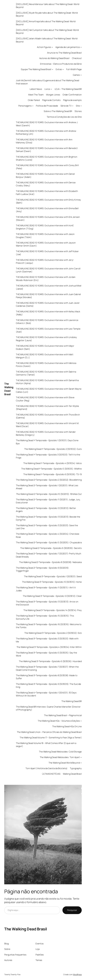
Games (76, 75)
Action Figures (44, 47)
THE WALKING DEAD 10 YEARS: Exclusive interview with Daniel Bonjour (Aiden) (45, 175)
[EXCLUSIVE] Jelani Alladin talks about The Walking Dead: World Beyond (47, 40)
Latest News (36, 89)
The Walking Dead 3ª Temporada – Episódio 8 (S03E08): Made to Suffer (47, 677)
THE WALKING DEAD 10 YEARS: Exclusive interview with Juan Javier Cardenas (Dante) (48, 304)
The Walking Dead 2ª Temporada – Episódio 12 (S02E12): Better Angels (46, 510)
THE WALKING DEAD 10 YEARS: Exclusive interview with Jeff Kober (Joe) (47, 253)
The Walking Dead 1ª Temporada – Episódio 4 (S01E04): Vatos (52, 463)
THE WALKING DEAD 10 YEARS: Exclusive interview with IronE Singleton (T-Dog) (45, 227)
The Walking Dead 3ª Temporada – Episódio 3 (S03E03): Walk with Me (47, 640)
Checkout (77, 58)
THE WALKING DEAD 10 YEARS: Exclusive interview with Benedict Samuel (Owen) (47, 150)
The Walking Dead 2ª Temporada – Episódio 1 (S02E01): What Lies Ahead (47, 487)
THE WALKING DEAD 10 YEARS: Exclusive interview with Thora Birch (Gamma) (48, 416)
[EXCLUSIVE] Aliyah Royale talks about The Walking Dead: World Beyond (47, 14)
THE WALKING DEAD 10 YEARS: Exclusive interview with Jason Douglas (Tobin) (45, 236)
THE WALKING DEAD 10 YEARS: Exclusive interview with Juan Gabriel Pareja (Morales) (48, 296)
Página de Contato (51, 100)
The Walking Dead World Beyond (64, 763)
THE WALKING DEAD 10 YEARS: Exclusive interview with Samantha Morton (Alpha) (47, 382)
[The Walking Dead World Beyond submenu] (81, 763)
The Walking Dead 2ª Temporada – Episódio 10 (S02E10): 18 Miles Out (49, 494)
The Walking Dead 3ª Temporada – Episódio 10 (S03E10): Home (52, 582)
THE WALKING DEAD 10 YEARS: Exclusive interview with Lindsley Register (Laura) (46, 339)
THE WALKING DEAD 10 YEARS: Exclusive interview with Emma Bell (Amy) (47, 210)
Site (78, 106)
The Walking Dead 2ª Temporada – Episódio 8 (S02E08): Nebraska (50, 562)
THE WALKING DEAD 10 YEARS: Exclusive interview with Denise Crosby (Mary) (46, 184)
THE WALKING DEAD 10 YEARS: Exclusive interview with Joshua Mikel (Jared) (49, 287)
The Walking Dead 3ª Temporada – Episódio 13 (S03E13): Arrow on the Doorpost (47, 603)
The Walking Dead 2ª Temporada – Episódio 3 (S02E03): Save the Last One (47, 527)
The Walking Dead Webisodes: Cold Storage (60, 752)
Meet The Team (36, 95)
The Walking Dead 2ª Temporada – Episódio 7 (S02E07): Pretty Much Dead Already (49, 555)
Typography (76, 768)
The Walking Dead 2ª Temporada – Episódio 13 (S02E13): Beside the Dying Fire (48, 518)
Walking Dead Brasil (72, 774)
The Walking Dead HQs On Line (67, 726)
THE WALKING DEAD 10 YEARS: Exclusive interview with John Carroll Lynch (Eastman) (48, 270)
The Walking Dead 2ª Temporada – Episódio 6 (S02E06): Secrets (51, 548)
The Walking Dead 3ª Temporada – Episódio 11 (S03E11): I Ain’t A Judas (46, 589)
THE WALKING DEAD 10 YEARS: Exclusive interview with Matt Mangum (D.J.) (45, 356)
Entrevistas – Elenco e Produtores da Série (61, 64)
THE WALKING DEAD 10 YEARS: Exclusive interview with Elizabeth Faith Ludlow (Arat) (47, 193)
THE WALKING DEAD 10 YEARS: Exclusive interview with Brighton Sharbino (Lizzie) (47, 158)
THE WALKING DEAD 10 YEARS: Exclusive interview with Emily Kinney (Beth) (48, 201)
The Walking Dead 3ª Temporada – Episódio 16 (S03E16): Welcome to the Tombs (49, 626)
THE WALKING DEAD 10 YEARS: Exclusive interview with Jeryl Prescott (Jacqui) (45, 261)
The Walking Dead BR (72, 701)
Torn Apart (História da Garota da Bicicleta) (46, 768)
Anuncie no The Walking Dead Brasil (64, 53)
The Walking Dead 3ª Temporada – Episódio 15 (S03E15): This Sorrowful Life (45, 617)
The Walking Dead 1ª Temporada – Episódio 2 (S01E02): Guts (53, 449)
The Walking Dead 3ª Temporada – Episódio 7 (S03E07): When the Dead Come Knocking (47, 668)
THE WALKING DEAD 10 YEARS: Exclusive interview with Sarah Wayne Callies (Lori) (49, 390)
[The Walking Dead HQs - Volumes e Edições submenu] (81, 721)
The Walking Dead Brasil (9, 389)
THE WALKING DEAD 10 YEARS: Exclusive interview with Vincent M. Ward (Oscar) (47, 425)
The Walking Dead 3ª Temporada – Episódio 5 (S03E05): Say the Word (46, 654)
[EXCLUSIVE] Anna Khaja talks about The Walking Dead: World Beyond (46, 23)
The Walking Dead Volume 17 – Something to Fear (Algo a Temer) (51, 737)
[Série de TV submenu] (73, 106)
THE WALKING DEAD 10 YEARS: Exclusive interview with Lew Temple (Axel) (48, 330)
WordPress (77, 974)
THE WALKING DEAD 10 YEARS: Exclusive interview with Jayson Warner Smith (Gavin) (46, 244)
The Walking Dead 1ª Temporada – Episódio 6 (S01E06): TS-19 (52, 474)
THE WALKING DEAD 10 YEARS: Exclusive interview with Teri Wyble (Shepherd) (47, 407)
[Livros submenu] (51, 89)
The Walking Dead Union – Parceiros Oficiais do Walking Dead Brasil (49, 732)
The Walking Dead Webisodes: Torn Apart (60, 757)
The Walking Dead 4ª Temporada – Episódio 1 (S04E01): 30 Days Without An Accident (46, 694)
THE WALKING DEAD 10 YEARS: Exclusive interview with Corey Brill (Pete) (47, 167)
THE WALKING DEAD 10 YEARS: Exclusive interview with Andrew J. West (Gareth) (47, 124)
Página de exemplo (72, 100)
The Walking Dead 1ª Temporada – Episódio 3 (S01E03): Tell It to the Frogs (48, 456)
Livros (47, 89)
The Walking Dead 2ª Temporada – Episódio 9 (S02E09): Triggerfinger (43, 569)
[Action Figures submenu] (52, 47)
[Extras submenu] (63, 69)
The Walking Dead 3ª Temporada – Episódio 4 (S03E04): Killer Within (49, 647)
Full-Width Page (74, 69)
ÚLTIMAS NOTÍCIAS (51, 774)
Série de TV (66, 106)
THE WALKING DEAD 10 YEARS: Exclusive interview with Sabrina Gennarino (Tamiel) (46, 373)
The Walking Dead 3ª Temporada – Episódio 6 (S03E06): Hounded (50, 661)
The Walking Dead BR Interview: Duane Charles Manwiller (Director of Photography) (48, 708)
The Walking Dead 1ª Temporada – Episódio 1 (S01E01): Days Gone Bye (47, 442)
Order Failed (34, 100)
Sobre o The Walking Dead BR (58, 111)
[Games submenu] (81, 75)
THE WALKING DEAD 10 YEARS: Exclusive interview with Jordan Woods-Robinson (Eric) (46, 278)
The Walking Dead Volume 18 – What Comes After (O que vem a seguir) (46, 745)
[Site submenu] (81, 106)
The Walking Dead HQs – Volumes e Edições (59, 721)
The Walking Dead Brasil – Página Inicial (63, 715)
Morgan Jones (53, 95)
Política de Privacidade (47, 106)
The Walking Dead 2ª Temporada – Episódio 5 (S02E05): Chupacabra (49, 542)
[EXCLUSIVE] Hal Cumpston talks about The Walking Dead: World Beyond (47, 31)
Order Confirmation (72, 95)
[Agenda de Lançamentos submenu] (81, 47)
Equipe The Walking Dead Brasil (36, 69)
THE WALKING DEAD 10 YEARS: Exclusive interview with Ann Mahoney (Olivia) (44, 141)
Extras (59, 69)
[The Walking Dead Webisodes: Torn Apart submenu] (81, 757)
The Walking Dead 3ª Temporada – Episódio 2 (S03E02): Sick (53, 633)
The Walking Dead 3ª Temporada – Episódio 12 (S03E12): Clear (52, 596)
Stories (78, 111)
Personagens (25, 106)
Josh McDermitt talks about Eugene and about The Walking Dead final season (47, 82)
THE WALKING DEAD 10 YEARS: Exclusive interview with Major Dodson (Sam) (45, 347)
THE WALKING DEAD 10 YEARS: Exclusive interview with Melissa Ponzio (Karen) (46, 365)
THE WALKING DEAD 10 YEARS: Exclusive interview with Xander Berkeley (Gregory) (46, 433)
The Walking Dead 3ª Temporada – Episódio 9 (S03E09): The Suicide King (49, 685)
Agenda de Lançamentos (68, 47)
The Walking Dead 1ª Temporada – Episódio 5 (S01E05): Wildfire (51, 469)
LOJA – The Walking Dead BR (68, 89)
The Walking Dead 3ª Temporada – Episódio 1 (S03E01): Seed (53, 576)
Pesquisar (72, 910)
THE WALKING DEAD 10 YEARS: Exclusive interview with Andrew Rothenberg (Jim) (46, 132)
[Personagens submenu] (33, 106)
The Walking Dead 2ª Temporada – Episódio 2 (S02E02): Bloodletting (49, 480)
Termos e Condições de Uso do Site (64, 117)
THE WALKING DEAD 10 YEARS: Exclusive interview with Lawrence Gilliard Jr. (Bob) (47, 322)
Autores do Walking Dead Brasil (54, 58)
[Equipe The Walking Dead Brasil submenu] (53, 69)
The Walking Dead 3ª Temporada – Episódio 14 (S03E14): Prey (53, 610)
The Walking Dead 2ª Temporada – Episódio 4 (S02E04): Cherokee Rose (48, 535)
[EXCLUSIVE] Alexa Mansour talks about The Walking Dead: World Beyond (48, 6)
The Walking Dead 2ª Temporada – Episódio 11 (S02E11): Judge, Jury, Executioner (48, 501)
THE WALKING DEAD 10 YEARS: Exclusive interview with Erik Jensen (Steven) (48, 218)
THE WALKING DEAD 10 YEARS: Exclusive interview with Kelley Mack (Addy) (48, 313)
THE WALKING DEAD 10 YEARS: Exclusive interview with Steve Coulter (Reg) (45, 399)
